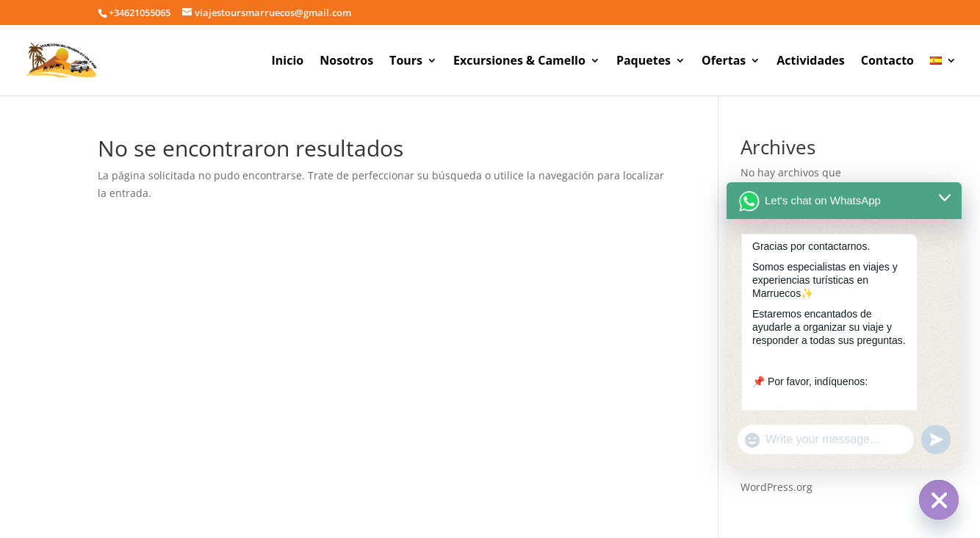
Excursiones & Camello (519, 62)
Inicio (288, 62)
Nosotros (346, 62)
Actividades (810, 62)
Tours (406, 62)
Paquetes (644, 62)
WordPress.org (777, 487)
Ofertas (724, 62)
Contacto (887, 62)
